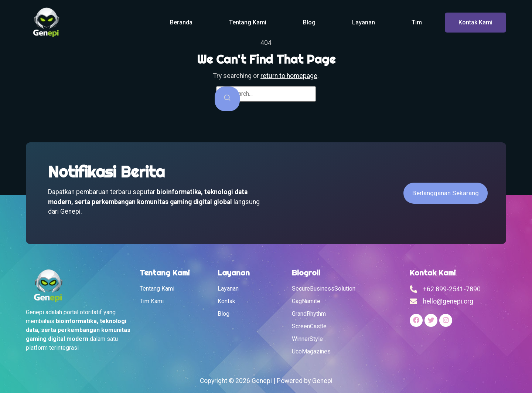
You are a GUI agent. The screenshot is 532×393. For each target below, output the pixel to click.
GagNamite (306, 301)
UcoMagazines (311, 351)
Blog (309, 22)
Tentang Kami (248, 22)
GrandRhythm (309, 314)
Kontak (226, 301)
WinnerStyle (307, 339)
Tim (417, 22)
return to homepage (289, 76)
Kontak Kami (475, 22)
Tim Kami (152, 301)
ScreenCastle (309, 326)
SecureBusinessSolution (324, 289)
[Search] (227, 99)
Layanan (364, 22)
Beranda (181, 22)
